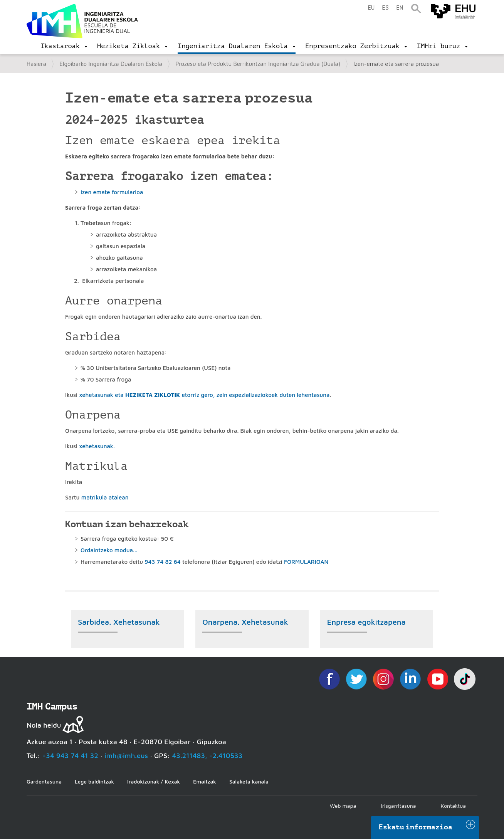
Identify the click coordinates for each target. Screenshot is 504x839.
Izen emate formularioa (112, 192)
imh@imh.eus (126, 756)
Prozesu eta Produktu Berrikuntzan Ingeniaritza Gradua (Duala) (258, 64)
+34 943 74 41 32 (70, 756)
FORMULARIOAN (306, 562)
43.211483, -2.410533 (207, 756)
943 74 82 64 (162, 562)
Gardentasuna (44, 781)
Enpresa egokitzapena (366, 622)
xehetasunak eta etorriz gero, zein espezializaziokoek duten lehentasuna (204, 395)
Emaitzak (205, 781)
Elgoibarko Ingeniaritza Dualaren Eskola (111, 64)
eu (371, 8)
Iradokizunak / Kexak (154, 781)
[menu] (64, 46)
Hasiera (36, 64)
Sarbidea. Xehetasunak (119, 622)
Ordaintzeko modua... (109, 550)
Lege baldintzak (94, 781)
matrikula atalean (105, 497)
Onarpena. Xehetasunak (245, 622)
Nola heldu (44, 725)
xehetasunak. (97, 446)
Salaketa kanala (249, 781)
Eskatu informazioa (416, 827)
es (385, 8)
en (400, 8)
